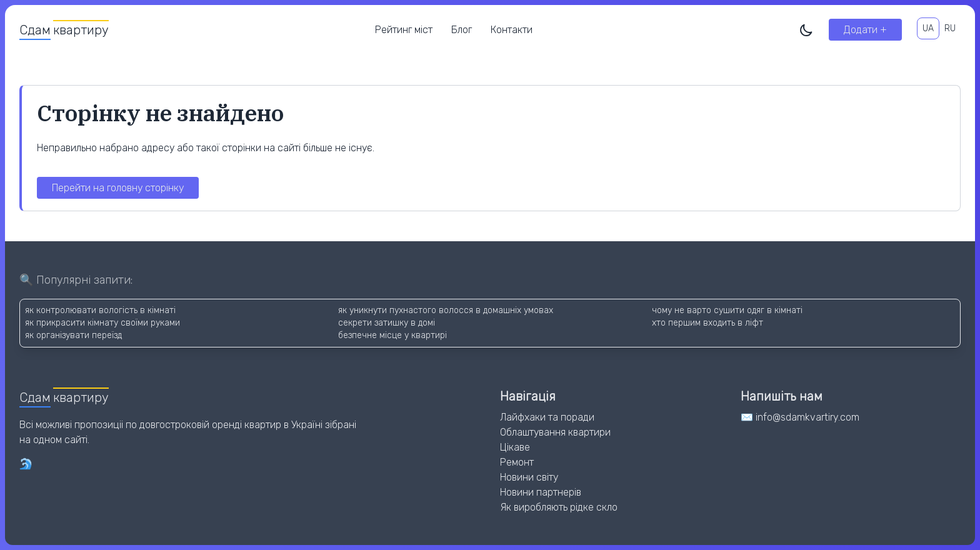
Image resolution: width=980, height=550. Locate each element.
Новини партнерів (541, 492)
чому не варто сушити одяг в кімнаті (727, 310)
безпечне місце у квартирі (392, 335)
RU (950, 28)
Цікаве (515, 447)
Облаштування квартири (555, 432)
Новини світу (529, 477)
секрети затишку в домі (387, 323)
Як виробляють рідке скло (559, 507)
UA (928, 28)
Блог (462, 30)
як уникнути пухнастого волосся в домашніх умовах (446, 310)
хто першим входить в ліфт (707, 323)
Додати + (865, 30)
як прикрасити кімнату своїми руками (102, 323)
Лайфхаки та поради (547, 417)
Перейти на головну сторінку (118, 188)
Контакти (512, 30)
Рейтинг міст (404, 30)
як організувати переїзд (73, 335)
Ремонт (517, 462)
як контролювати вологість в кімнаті (100, 310)
